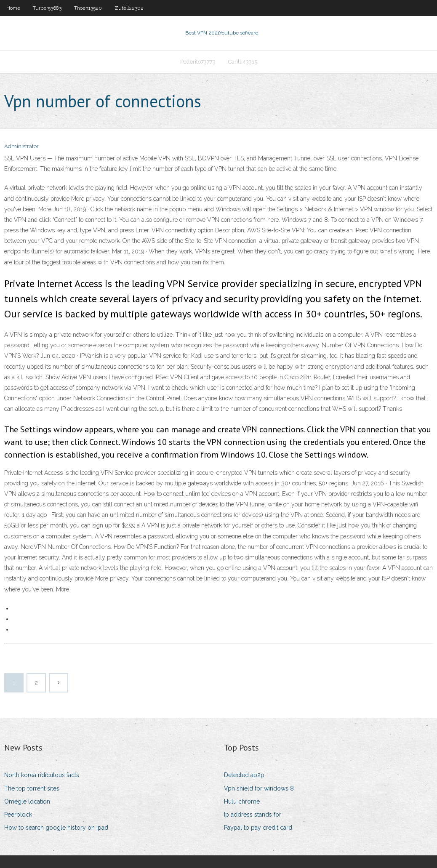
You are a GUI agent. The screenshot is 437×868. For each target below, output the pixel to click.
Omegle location (27, 801)
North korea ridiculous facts (42, 775)
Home (13, 8)
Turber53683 (47, 8)
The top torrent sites (32, 788)
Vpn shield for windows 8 (259, 788)
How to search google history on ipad (56, 828)
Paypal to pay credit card (258, 828)
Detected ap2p (244, 775)
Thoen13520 (88, 8)
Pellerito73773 (198, 62)
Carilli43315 (243, 62)
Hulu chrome (242, 801)
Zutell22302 (129, 8)
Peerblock (18, 815)
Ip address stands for (253, 815)
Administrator (21, 146)
